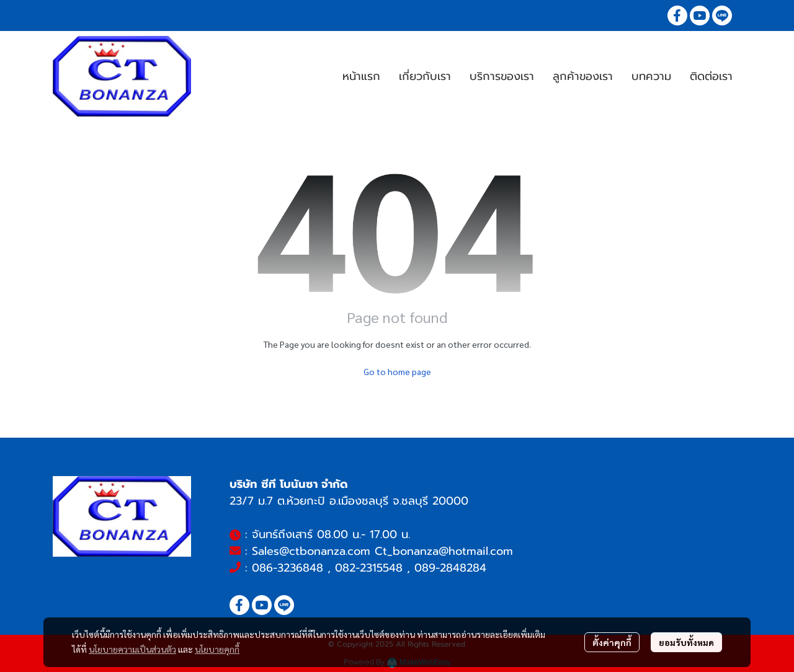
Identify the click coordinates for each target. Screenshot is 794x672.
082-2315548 (369, 568)
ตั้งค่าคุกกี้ (612, 642)
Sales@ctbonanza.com (311, 551)
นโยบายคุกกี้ (217, 649)
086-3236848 (288, 568)
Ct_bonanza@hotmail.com (444, 551)
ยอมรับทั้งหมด (686, 642)
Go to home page (397, 371)
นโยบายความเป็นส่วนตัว (132, 649)
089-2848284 (450, 568)
